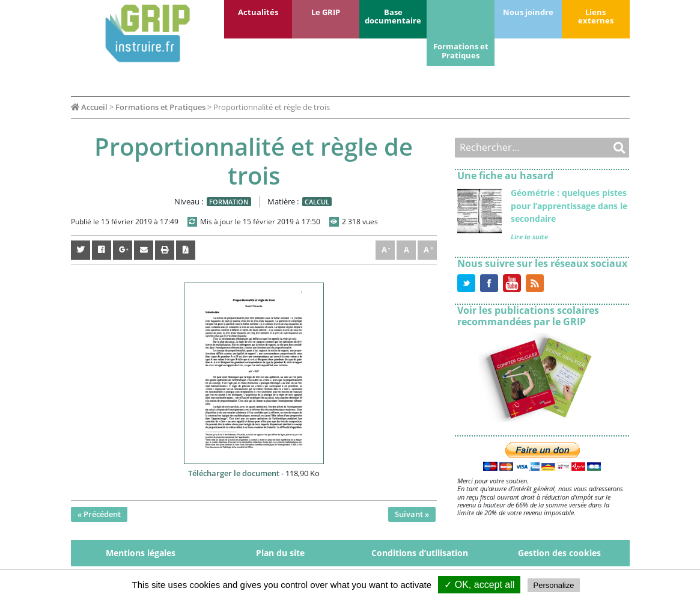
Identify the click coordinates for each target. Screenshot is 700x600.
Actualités (258, 12)
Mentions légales (141, 553)
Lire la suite (529, 237)
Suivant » (412, 514)
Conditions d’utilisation (420, 553)
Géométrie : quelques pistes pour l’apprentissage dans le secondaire (569, 206)
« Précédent (99, 514)
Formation (229, 202)
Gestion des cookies (559, 553)
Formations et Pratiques (461, 51)
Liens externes (596, 16)
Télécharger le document (234, 473)
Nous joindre (528, 12)
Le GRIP (326, 12)
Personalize (554, 585)
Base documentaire (393, 16)
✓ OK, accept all (479, 585)
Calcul (317, 202)
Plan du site (280, 553)
